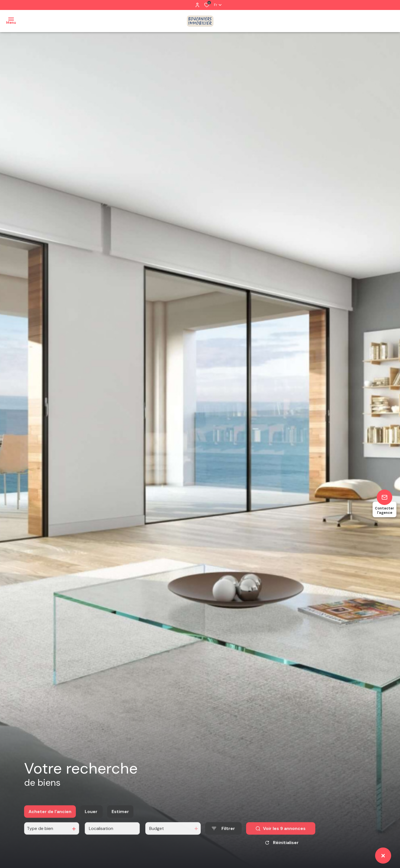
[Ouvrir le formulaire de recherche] (223, 834)
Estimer (120, 816)
